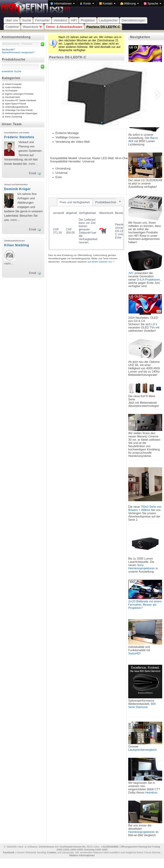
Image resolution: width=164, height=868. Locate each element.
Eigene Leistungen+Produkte (19, 94)
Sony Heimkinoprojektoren (142, 567)
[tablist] (86, 224)
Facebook (9, 852)
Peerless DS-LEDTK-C (103, 27)
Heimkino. (152, 793)
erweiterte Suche (12, 71)
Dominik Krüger (17, 189)
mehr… (33, 164)
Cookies (52, 852)
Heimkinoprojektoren (142, 832)
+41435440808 (109, 847)
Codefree (12, 27)
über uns (12, 20)
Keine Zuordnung (14, 117)
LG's (154, 324)
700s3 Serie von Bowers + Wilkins (145, 508)
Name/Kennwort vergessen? (18, 52)
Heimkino (60, 20)
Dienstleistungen (133, 20)
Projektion (88, 20)
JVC (131, 273)
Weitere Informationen (82, 855)
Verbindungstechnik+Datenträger (21, 114)
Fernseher (42, 20)
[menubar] (106, 3)
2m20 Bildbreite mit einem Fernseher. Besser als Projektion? (145, 605)
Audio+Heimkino (13, 88)
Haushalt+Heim (13, 97)
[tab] (75, 202)
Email (33, 173)
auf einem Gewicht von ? (101, 262)
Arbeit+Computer (13, 84)
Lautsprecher (108, 20)
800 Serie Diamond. (142, 705)
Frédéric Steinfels (19, 137)
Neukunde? (8, 50)
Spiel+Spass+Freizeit (16, 104)
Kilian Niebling (17, 245)
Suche (27, 20)
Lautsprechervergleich (142, 750)
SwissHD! (134, 653)
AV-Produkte (11, 91)
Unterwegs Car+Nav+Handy (19, 110)
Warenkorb (32, 27)
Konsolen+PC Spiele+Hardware (21, 101)
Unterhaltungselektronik (17, 107)
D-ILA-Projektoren (148, 280)
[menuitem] (62, 3)
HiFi (74, 20)
